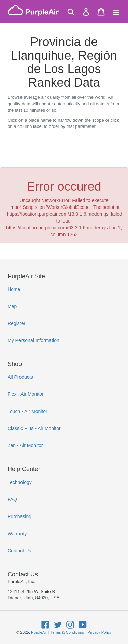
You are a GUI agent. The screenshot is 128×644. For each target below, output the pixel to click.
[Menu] (116, 12)
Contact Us (19, 551)
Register (16, 323)
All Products (20, 377)
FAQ (12, 499)
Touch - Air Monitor (27, 411)
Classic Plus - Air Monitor (34, 428)
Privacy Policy (99, 632)
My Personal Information (33, 340)
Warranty (17, 534)
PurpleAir (39, 632)
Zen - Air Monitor (25, 445)
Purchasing (19, 516)
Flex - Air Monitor (26, 394)
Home (14, 289)
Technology (20, 482)
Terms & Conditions (67, 632)
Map (12, 306)
